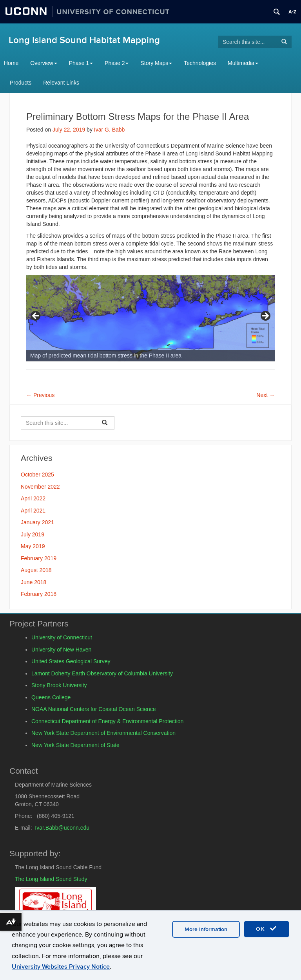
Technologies (200, 63)
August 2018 (36, 570)
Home (11, 63)
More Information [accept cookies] (206, 929)
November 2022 (40, 487)
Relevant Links (61, 83)
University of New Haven (61, 650)
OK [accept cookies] (267, 929)
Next (266, 395)
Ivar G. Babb (110, 130)
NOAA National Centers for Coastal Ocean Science (94, 709)
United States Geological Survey (71, 661)
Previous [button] (36, 316)
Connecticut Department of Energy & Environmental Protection (107, 721)
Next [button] (265, 316)
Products (21, 83)
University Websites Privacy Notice (61, 967)
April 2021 (33, 511)
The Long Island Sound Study (51, 879)
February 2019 (39, 558)
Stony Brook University (59, 685)
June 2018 (34, 582)
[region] (150, 318)
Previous (40, 395)
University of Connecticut (62, 637)
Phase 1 (81, 63)
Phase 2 (117, 63)
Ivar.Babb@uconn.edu (62, 828)
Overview (44, 63)
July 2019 (33, 534)
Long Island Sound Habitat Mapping (84, 40)
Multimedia (243, 63)
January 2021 (37, 522)
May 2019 (33, 546)
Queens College (51, 697)
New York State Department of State (75, 745)
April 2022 (33, 498)
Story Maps (156, 63)
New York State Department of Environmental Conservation (103, 733)
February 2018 (39, 594)
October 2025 (37, 475)
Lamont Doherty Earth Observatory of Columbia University (102, 673)
